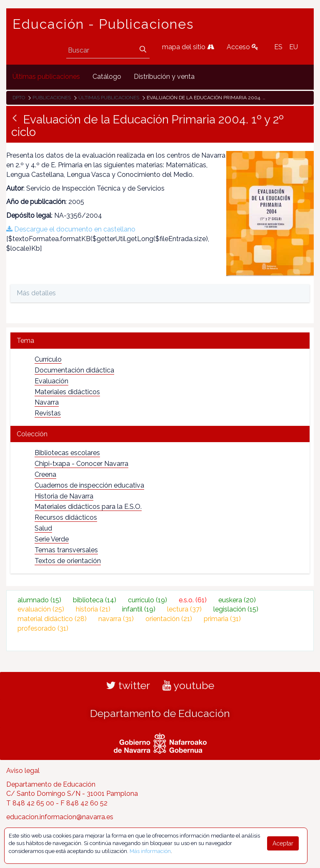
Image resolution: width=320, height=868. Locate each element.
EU (294, 47)
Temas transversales (66, 550)
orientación (169, 619)
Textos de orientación (68, 561)
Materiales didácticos (67, 392)
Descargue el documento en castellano (71, 229)
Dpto (19, 98)
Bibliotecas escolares (67, 453)
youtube (188, 685)
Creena (45, 474)
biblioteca (95, 600)
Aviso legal (23, 771)
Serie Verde (52, 539)
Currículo (48, 359)
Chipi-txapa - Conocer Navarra (81, 464)
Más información (150, 851)
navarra (116, 619)
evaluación (41, 609)
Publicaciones (52, 98)
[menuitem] (46, 77)
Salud (43, 528)
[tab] (160, 341)
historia (93, 609)
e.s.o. (193, 600)
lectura (184, 609)
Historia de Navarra (64, 496)
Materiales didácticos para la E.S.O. (88, 507)
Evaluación (51, 381)
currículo (147, 600)
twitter (128, 685)
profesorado (43, 628)
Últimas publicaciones (109, 98)
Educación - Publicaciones (103, 24)
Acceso (242, 47)
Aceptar (283, 843)
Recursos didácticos (66, 517)
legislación (236, 609)
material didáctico (52, 619)
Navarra (47, 402)
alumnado (39, 600)
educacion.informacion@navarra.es (60, 817)
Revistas (48, 413)
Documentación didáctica (74, 370)
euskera (237, 600)
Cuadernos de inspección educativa (89, 485)
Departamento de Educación (160, 713)
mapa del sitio (188, 47)
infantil (139, 609)
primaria (222, 619)
